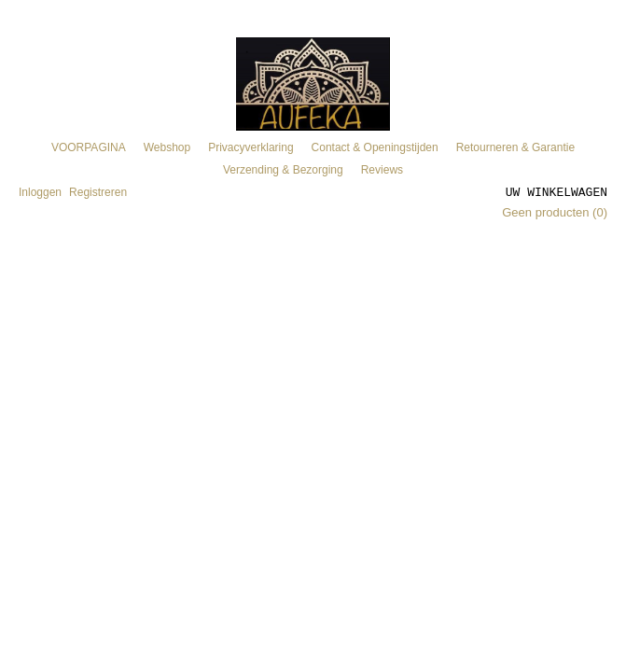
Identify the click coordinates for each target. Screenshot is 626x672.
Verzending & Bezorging (283, 170)
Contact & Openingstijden (375, 147)
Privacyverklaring (250, 147)
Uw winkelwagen (556, 191)
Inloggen (40, 192)
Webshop (167, 147)
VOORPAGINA (89, 147)
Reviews (382, 170)
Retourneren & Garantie (515, 147)
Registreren (98, 192)
